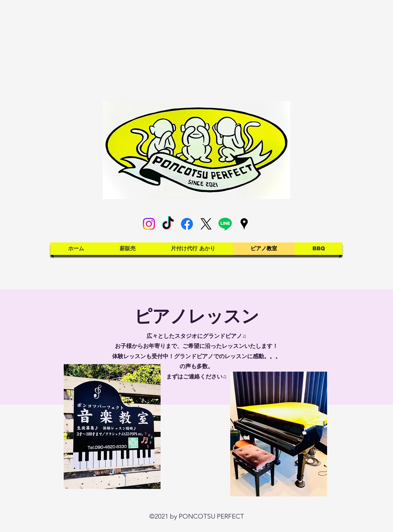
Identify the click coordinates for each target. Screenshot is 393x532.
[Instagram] (149, 224)
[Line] (225, 224)
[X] (206, 224)
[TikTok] (168, 224)
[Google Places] (244, 224)
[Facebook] (187, 224)
